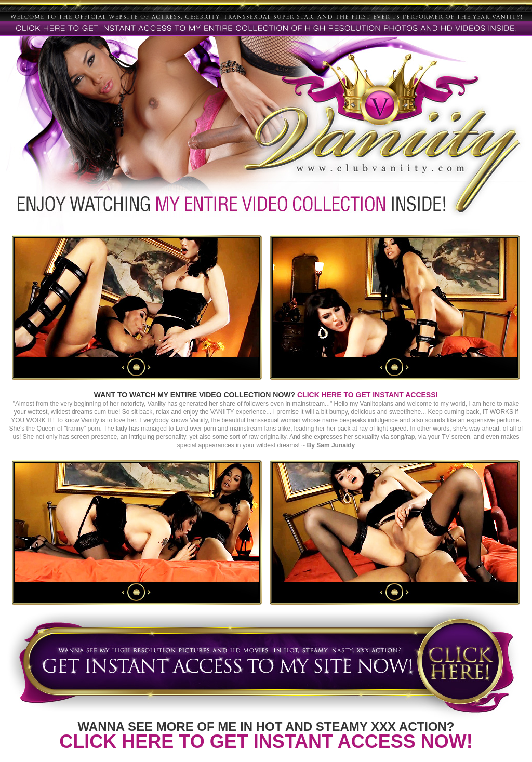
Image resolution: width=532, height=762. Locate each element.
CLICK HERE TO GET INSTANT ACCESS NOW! (266, 741)
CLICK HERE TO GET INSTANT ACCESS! (368, 395)
